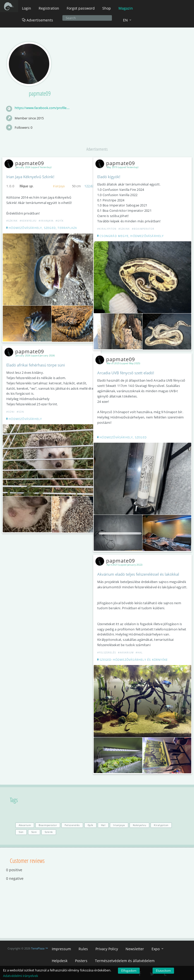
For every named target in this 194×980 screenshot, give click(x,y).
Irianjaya (119, 825)
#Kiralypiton (107, 229)
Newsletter (135, 949)
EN (128, 20)
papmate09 (25, 163)
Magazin (126, 8)
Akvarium (25, 825)
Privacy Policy (107, 949)
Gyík (90, 825)
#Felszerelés (107, 653)
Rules (83, 949)
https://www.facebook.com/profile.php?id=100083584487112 (42, 108)
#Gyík (60, 221)
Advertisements (38, 20)
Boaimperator (48, 825)
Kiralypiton (161, 825)
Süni (34, 832)
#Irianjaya (46, 221)
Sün (21, 832)
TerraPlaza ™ (40, 948)
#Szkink (12, 221)
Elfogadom (129, 971)
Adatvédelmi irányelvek (21, 976)
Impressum (61, 949)
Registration (49, 8)
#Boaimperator (143, 229)
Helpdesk (60, 961)
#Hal (139, 653)
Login (27, 8)
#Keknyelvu (28, 221)
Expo (158, 949)
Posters (81, 961)
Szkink (49, 832)
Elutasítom (163, 971)
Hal (103, 825)
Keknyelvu (140, 825)
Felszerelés (72, 825)
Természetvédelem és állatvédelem (125, 961)
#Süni (10, 412)
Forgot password (81, 8)
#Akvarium (126, 653)
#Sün (20, 412)
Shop (107, 8)
